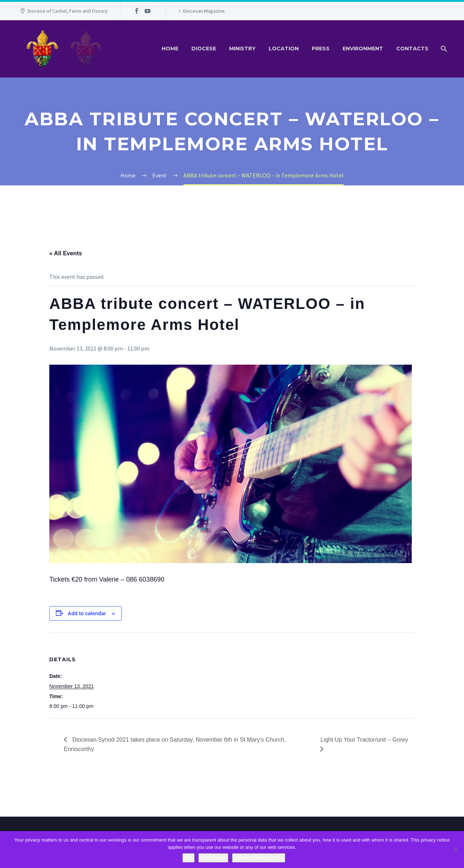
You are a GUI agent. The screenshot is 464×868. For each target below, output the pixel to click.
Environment (363, 49)
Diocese (204, 49)
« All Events (66, 253)
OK (189, 858)
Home (170, 49)
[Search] (443, 49)
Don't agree (213, 858)
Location (284, 49)
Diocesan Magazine (204, 11)
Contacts (412, 49)
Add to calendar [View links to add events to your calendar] (87, 613)
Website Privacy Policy (259, 858)
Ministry (242, 49)
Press (321, 49)
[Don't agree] (455, 850)
